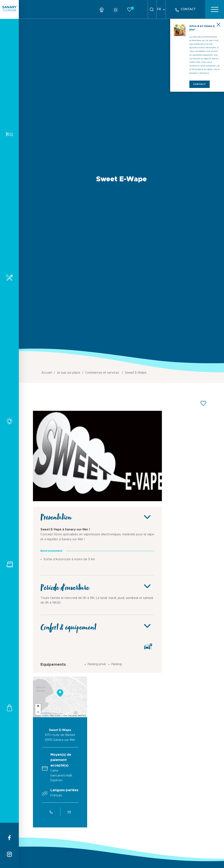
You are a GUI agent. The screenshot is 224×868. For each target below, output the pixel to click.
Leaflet (45, 716)
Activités (9, 421)
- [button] (38, 712)
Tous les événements (9, 564)
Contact (200, 84)
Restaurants (9, 277)
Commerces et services (9, 708)
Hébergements (9, 134)
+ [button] (38, 706)
